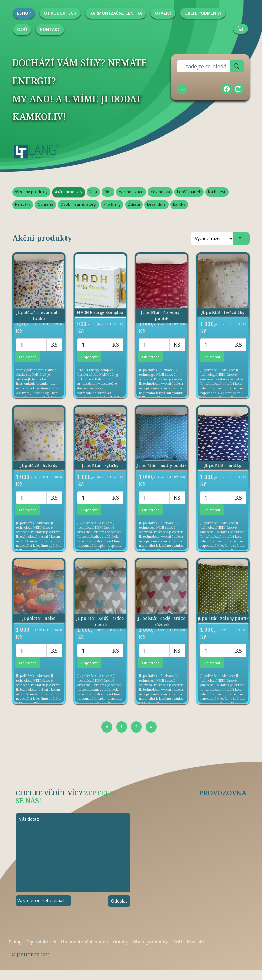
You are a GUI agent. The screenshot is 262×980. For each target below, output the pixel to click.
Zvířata (134, 204)
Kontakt (195, 942)
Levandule (156, 204)
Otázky (120, 942)
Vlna (93, 192)
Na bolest (217, 192)
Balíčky (179, 204)
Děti (108, 192)
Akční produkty (69, 192)
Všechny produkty (31, 192)
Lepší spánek (189, 192)
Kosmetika (160, 192)
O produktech (41, 942)
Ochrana (45, 204)
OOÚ (177, 942)
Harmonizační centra (84, 942)
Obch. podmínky (150, 942)
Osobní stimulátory (78, 204)
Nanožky (23, 204)
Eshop (15, 942)
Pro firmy (112, 204)
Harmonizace (131, 192)
